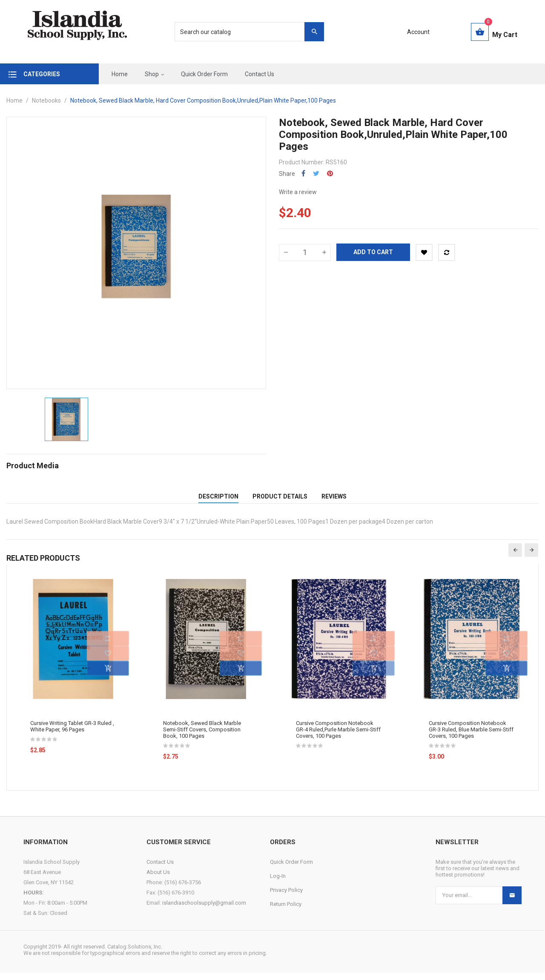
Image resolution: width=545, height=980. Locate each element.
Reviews (334, 500)
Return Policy (286, 911)
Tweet (316, 173)
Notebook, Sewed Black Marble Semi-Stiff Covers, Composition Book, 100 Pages (202, 737)
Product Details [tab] (280, 500)
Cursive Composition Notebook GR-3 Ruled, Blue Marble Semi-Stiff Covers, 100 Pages (471, 737)
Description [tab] (218, 500)
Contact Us (160, 869)
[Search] (245, 32)
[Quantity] (305, 252)
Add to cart (373, 252)
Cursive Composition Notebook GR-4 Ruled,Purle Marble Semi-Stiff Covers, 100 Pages (338, 737)
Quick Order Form (291, 869)
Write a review (298, 192)
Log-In (278, 883)
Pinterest (330, 173)
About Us (158, 879)
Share (303, 173)
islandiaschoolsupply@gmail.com (204, 910)
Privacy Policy (286, 897)
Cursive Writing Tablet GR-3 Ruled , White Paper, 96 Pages (72, 734)
